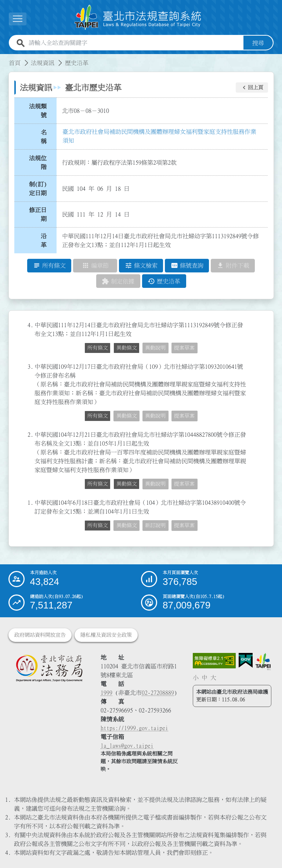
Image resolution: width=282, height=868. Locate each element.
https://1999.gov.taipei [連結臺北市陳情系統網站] (134, 728)
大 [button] (213, 678)
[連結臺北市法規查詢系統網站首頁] (138, 17)
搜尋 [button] (258, 43)
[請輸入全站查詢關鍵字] (135, 43)
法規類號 (38, 111)
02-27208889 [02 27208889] (158, 693)
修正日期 (38, 215)
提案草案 (184, 348)
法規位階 (38, 162)
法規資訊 (43, 63)
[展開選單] (18, 19)
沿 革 (46, 240)
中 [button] (205, 678)
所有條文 (98, 348)
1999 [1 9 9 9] (106, 693)
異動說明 (155, 348)
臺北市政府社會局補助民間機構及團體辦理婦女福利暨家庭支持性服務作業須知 (159, 136)
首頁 (15, 63)
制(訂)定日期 (38, 189)
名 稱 (46, 137)
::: (4, 58)
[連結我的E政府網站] (246, 660)
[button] (252, 87)
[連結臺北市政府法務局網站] (49, 668)
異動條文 (127, 348)
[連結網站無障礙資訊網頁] (214, 661)
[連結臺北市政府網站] (263, 662)
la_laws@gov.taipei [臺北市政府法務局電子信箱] (127, 746)
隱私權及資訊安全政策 (106, 635)
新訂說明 (155, 526)
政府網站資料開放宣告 (40, 635)
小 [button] (196, 678)
